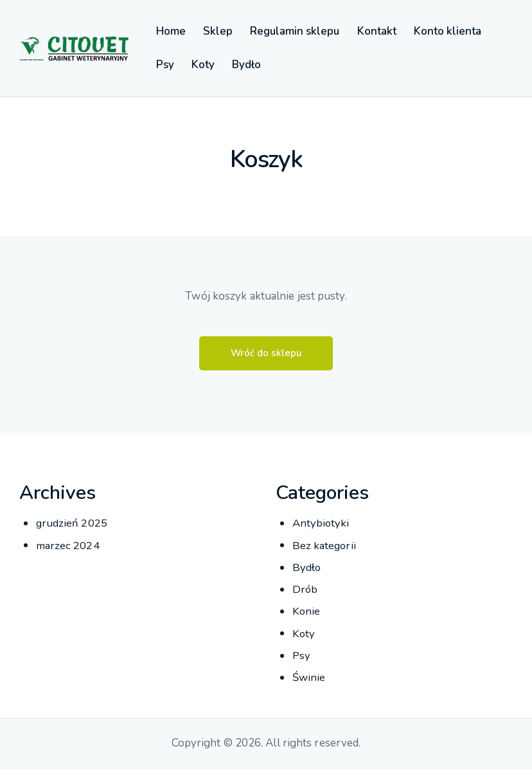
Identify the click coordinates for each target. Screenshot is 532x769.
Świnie (309, 678)
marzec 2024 (68, 546)
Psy (301, 656)
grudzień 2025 (72, 524)
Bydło (307, 568)
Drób (305, 590)
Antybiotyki (321, 524)
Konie (307, 612)
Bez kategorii (325, 546)
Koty (304, 634)
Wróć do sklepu (266, 354)
